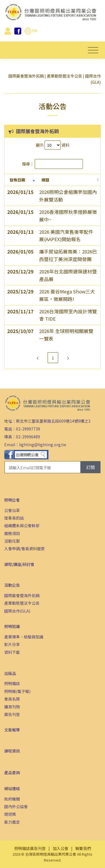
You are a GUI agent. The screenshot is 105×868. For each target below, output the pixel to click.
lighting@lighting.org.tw (43, 445)
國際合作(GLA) (17, 611)
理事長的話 (14, 518)
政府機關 (12, 799)
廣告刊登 (12, 714)
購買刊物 (12, 707)
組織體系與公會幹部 (22, 525)
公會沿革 (12, 510)
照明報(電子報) (17, 691)
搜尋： (53, 164)
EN (31, 30)
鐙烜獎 (10, 814)
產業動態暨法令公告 (64, 76)
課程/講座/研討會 (19, 564)
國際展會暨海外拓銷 (26, 76)
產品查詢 (12, 772)
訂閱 (90, 467)
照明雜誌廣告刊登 (30, 848)
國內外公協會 (16, 806)
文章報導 (12, 730)
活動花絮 (12, 541)
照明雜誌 (12, 683)
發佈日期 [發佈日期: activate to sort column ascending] (17, 180)
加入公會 (60, 848)
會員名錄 (12, 699)
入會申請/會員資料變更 (25, 549)
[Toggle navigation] (93, 50)
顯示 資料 (53, 145)
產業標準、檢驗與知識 (24, 637)
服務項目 (12, 533)
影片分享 (12, 644)
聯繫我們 (83, 848)
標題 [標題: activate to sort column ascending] (45, 180)
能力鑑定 (12, 822)
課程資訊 (12, 751)
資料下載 (12, 652)
